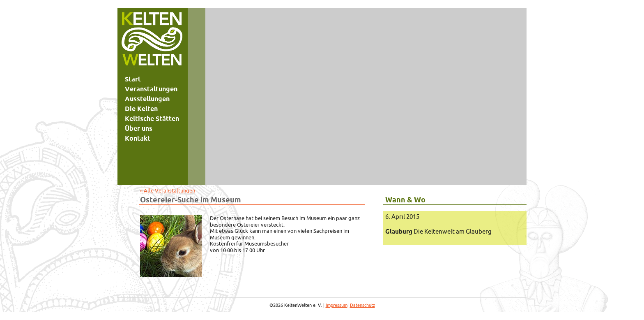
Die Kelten (141, 109)
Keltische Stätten (152, 118)
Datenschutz (362, 305)
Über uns (139, 128)
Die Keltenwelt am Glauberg (438, 231)
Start (133, 79)
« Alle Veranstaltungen (168, 190)
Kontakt (138, 138)
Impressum (337, 305)
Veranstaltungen (151, 89)
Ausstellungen (147, 99)
